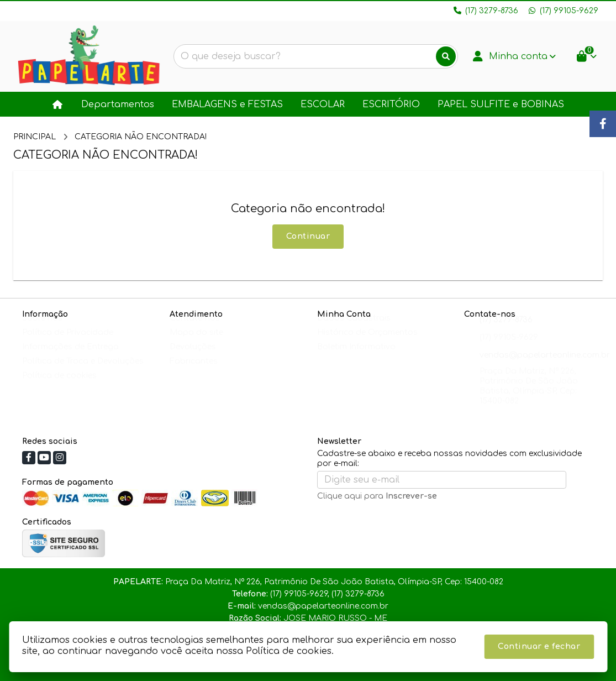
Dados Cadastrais (354, 329)
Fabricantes (194, 372)
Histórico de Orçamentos (367, 343)
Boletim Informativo (356, 357)
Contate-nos (195, 329)
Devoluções (193, 357)
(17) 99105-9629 (509, 348)
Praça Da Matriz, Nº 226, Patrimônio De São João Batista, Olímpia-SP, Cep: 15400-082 (529, 397)
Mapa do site (196, 343)
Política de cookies (59, 386)
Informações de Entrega (70, 357)
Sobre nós (42, 329)
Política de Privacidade (68, 343)
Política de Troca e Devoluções (83, 372)
